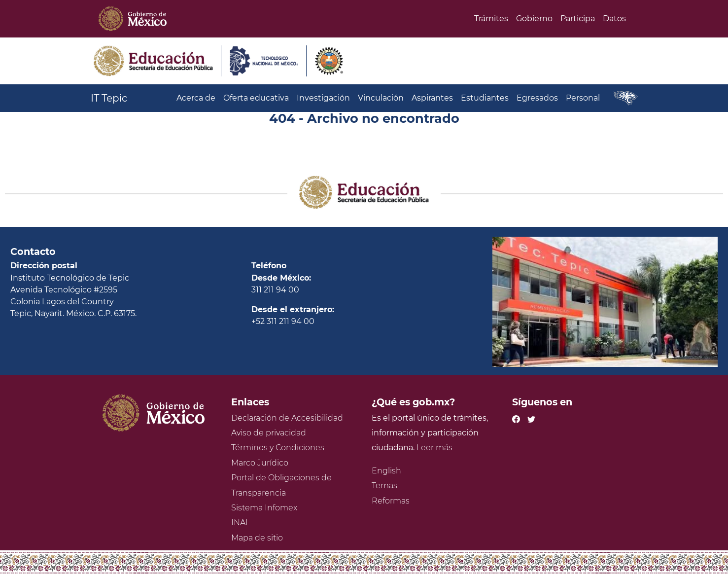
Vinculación (381, 98)
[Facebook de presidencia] (516, 418)
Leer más (434, 448)
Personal (583, 98)
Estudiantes (485, 98)
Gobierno (534, 18)
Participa (578, 18)
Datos (614, 18)
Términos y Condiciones (278, 448)
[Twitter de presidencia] (531, 418)
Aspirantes (432, 98)
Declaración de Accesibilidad (287, 418)
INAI (240, 522)
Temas (384, 485)
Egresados (537, 98)
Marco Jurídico (260, 463)
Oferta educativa (256, 98)
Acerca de (196, 98)
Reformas (391, 501)
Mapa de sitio (257, 538)
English (386, 471)
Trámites (491, 18)
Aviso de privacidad (269, 433)
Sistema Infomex (264, 508)
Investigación (323, 98)
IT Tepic (109, 98)
